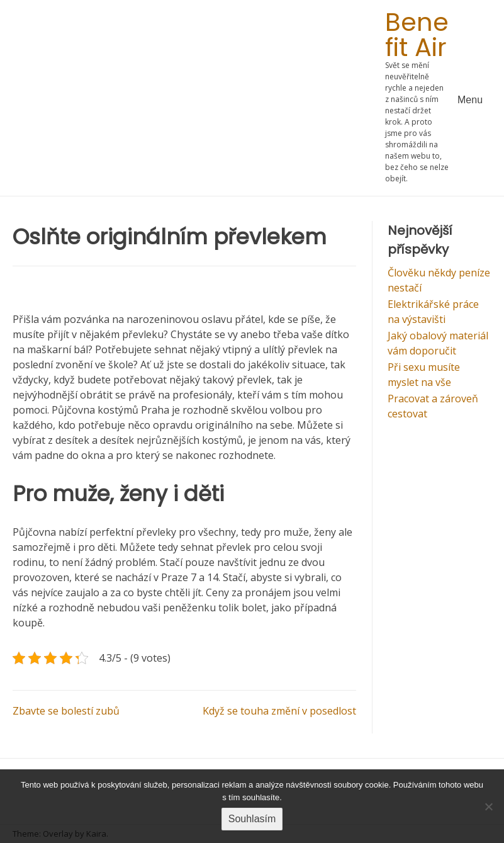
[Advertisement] (199, 98)
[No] (488, 806)
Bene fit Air (417, 35)
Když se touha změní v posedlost (279, 711)
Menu (470, 100)
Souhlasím (252, 819)
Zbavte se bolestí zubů (66, 711)
